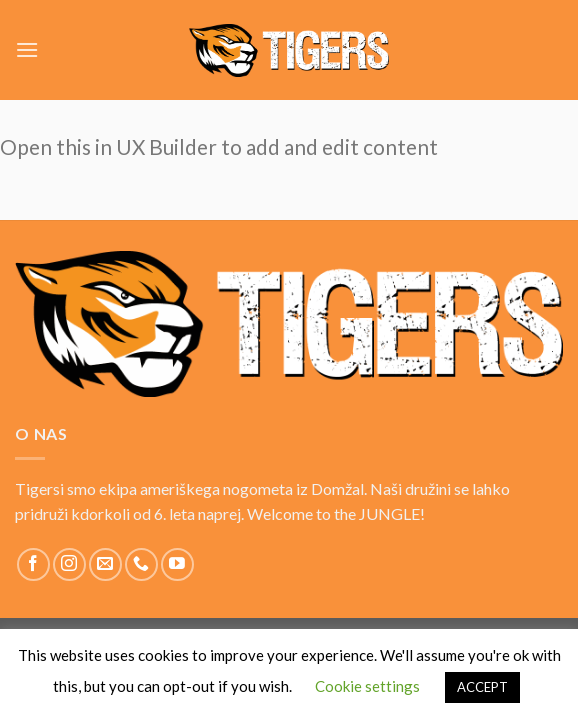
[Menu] (27, 49)
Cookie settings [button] (367, 686)
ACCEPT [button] (482, 687)
